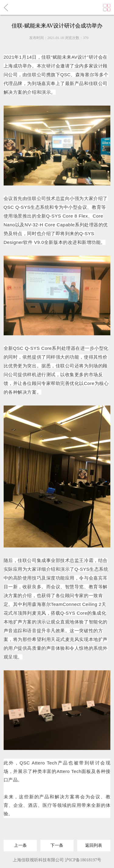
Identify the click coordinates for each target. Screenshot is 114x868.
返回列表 (94, 844)
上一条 (20, 844)
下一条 (57, 844)
